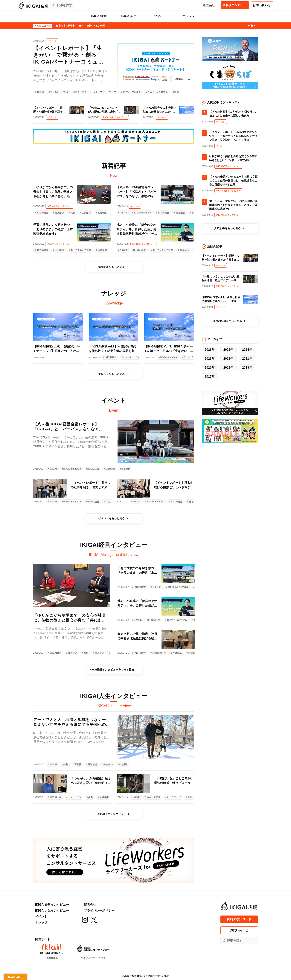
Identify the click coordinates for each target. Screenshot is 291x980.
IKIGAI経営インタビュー (52, 905)
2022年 (228, 359)
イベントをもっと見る (114, 518)
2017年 (210, 377)
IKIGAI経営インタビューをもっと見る (114, 670)
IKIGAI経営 (99, 16)
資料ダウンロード (235, 5)
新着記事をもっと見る (114, 267)
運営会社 (209, 5)
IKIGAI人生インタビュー (114, 814)
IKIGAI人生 (129, 16)
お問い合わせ (262, 5)
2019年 (228, 368)
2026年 (210, 350)
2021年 (247, 359)
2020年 (210, 368)
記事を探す (232, 941)
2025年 (228, 350)
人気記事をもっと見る (230, 228)
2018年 (247, 368)
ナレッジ (189, 16)
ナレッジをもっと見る (114, 374)
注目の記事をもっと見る (230, 321)
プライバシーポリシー (99, 911)
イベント (159, 16)
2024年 (247, 350)
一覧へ (253, 26)
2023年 (210, 359)
